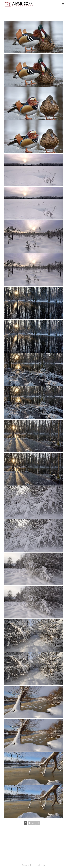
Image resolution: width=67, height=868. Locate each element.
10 (38, 823)
